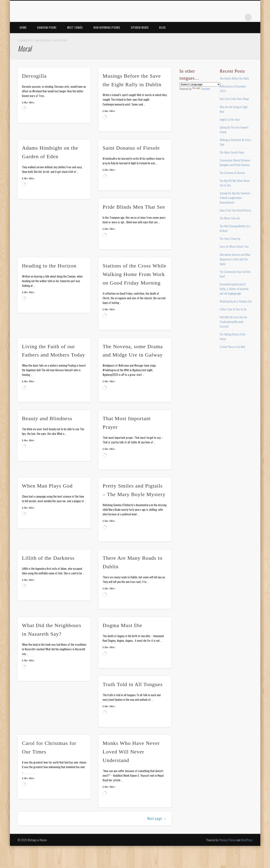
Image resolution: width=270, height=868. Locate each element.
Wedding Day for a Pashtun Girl (236, 301)
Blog (162, 27)
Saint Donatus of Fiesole (131, 148)
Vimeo (230, 17)
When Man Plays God (47, 486)
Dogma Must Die (122, 625)
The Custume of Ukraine (232, 173)
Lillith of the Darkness (48, 558)
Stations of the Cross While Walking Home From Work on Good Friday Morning (135, 274)
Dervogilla (34, 76)
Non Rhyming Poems (107, 27)
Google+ (239, 17)
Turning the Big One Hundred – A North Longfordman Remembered (236, 198)
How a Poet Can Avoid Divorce (235, 210)
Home (23, 27)
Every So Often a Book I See (234, 246)
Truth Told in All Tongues (133, 684)
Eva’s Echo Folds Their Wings (234, 99)
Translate (201, 89)
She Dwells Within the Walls (234, 78)
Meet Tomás (75, 27)
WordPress (247, 840)
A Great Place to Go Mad (232, 347)
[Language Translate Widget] (200, 84)
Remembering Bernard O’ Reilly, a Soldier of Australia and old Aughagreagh (234, 289)
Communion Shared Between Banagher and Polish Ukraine (235, 162)
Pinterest (221, 17)
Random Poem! (47, 27)
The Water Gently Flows (232, 152)
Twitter (212, 17)
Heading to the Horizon (49, 266)
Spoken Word (140, 27)
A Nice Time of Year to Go (233, 309)
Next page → (157, 818)
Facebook (203, 17)
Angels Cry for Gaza (230, 119)
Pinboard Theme (227, 840)
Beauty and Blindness (47, 418)
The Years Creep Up (230, 239)
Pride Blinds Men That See (134, 207)
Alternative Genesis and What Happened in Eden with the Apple (235, 259)
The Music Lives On (230, 218)
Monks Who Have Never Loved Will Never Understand (131, 752)
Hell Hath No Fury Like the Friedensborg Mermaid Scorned (233, 322)
